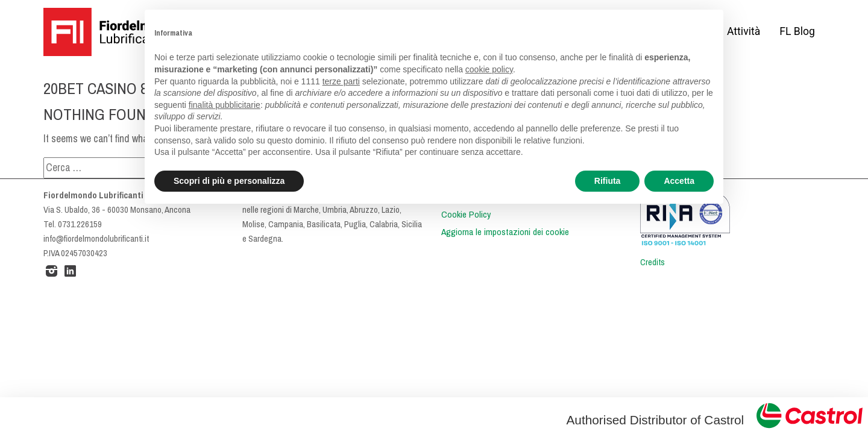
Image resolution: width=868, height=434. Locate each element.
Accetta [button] (679, 181)
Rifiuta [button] (608, 181)
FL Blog (797, 31)
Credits (653, 262)
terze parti (341, 81)
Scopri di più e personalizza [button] (229, 181)
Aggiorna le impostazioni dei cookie (505, 232)
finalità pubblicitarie (225, 105)
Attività (744, 31)
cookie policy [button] (489, 69)
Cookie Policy (466, 215)
